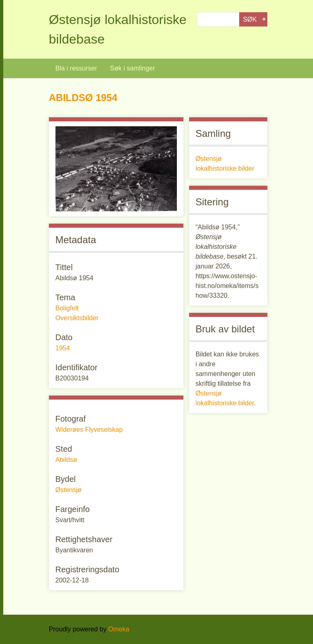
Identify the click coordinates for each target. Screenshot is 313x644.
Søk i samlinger (132, 68)
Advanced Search (264, 19)
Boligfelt (67, 308)
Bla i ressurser (76, 68)
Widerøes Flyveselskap (89, 430)
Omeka (119, 629)
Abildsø (66, 460)
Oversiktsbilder (77, 318)
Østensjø (68, 490)
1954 (63, 348)
